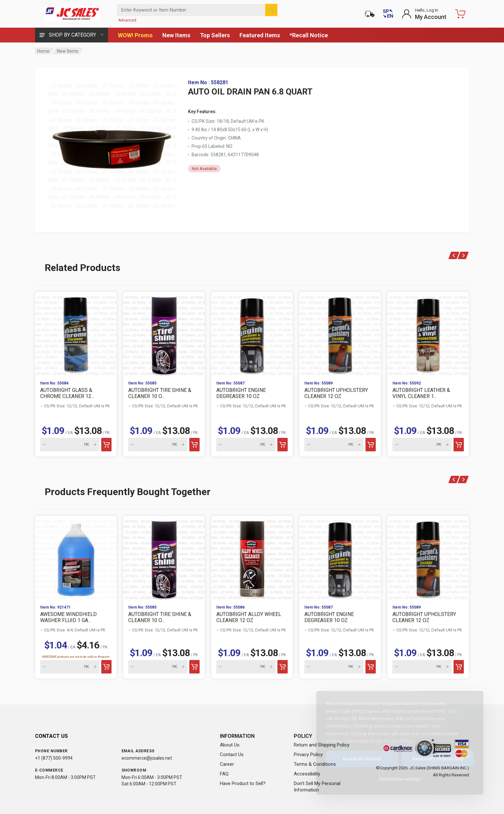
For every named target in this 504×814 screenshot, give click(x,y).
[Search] (271, 10)
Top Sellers (215, 35)
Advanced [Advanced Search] (127, 20)
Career (227, 764)
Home (43, 51)
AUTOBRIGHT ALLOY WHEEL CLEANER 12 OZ (249, 617)
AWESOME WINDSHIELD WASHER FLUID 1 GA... (68, 617)
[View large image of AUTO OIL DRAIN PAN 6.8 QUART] (112, 144)
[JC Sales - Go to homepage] (72, 14)
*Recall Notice (309, 35)
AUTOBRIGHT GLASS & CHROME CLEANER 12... (67, 393)
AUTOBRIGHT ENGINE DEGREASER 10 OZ (241, 393)
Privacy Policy (308, 755)
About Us (230, 745)
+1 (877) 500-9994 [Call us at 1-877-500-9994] (54, 758)
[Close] (466, 703)
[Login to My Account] (424, 14)
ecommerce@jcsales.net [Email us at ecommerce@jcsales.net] (147, 758)
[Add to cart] (106, 445)
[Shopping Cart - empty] (460, 14)
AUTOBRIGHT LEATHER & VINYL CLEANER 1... (421, 393)
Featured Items (260, 35)
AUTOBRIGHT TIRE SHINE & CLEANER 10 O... (160, 393)
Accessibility (307, 774)
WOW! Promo (135, 35)
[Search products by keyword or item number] (197, 10)
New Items (176, 35)
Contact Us (232, 755)
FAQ (224, 774)
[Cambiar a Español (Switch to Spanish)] (388, 14)
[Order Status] (369, 14)
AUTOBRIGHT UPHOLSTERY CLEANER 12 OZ (336, 393)
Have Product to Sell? (243, 783)
